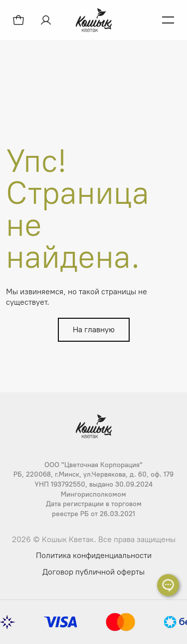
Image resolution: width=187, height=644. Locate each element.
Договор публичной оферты (93, 572)
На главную (94, 329)
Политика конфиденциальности (94, 555)
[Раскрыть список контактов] (168, 585)
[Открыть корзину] (18, 20)
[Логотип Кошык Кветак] (94, 20)
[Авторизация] (47, 20)
